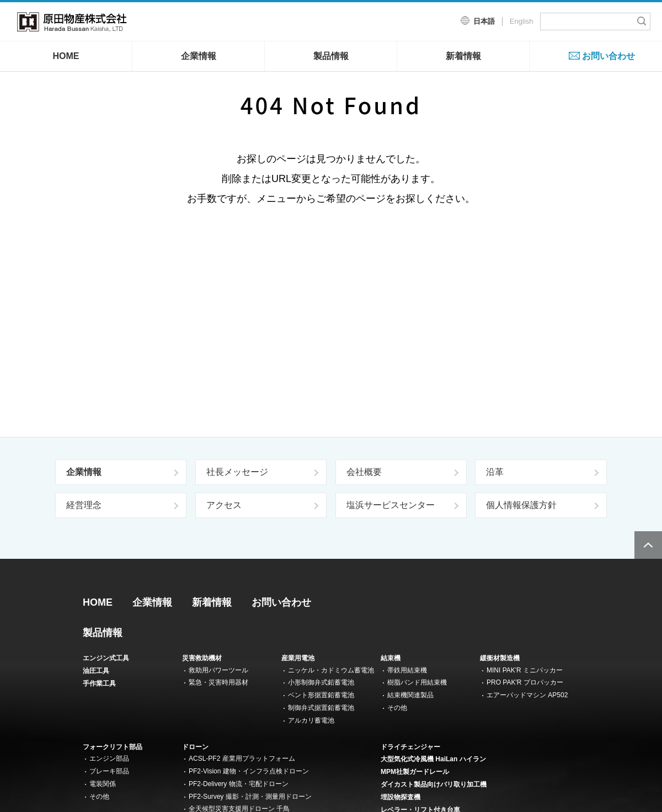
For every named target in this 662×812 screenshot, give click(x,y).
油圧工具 (96, 671)
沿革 (495, 472)
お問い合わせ (608, 56)
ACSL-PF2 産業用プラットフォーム (242, 758)
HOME (66, 56)
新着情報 (463, 56)
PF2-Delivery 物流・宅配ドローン (239, 784)
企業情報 (199, 56)
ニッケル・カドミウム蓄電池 (331, 670)
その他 (397, 708)
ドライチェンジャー (410, 747)
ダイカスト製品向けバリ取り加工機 (434, 784)
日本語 (484, 21)
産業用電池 (298, 658)
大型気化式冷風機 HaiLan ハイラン (433, 759)
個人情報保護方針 (521, 505)
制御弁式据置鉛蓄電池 (321, 708)
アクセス (224, 505)
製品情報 (331, 56)
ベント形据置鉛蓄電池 (321, 695)
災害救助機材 (202, 658)
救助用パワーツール (218, 670)
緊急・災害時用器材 (218, 682)
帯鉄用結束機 (407, 670)
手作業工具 (99, 683)
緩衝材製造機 (500, 658)
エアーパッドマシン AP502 (527, 695)
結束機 (391, 658)
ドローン (195, 747)
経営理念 (84, 505)
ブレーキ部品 (109, 771)
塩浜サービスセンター (391, 505)
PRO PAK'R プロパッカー (525, 682)
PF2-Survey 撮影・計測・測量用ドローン (250, 797)
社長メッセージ (237, 472)
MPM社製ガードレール (415, 772)
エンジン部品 (109, 758)
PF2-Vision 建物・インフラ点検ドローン (249, 771)
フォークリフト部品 (113, 747)
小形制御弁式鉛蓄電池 (321, 682)
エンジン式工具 (106, 658)
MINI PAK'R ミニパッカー (525, 670)
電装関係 (103, 784)
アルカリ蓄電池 (311, 720)
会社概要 (364, 472)
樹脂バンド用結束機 (417, 682)
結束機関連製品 (410, 695)
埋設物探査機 (401, 797)
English (522, 21)
